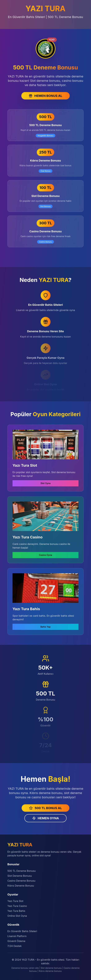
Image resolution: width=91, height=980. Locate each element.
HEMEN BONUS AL (45, 96)
